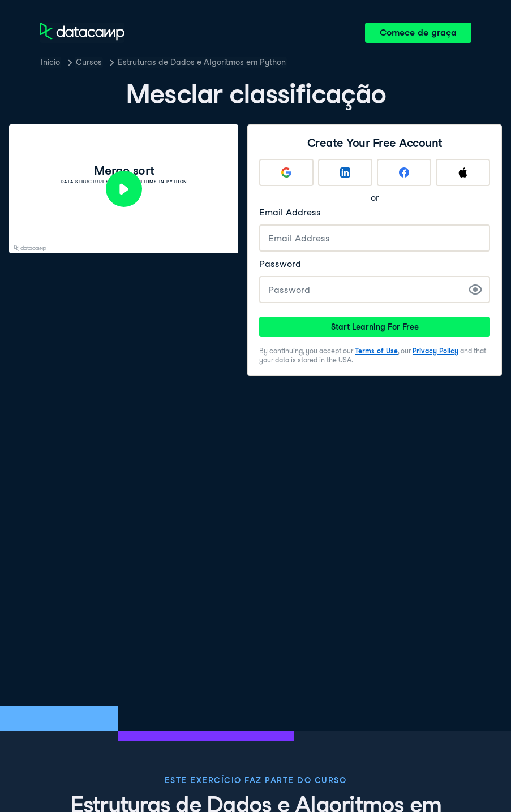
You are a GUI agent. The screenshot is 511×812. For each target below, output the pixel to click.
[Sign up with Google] (286, 172)
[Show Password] (475, 290)
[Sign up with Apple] (463, 172)
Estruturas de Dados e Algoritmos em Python (202, 62)
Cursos (89, 62)
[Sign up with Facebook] (404, 172)
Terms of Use (376, 351)
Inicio (50, 62)
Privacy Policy (435, 351)
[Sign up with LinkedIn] (345, 172)
